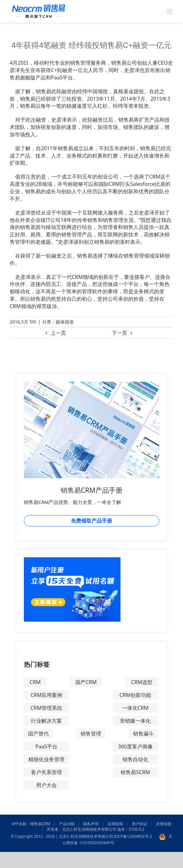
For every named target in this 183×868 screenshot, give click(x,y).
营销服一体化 (135, 721)
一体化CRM (135, 708)
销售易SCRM (135, 772)
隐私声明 (91, 824)
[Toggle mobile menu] (170, 11)
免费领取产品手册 (91, 521)
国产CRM (86, 682)
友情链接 (164, 824)
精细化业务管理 (46, 759)
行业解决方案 (46, 721)
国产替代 (38, 734)
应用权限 (115, 824)
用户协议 (140, 824)
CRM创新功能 (135, 695)
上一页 (58, 333)
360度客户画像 (135, 746)
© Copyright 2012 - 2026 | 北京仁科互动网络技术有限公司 (62, 836)
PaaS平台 (46, 746)
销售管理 (91, 734)
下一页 (120, 333)
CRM (35, 682)
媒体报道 (65, 322)
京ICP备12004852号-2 (133, 836)
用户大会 (46, 785)
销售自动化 (135, 759)
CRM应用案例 (47, 695)
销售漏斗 (143, 734)
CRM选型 (142, 682)
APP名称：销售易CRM (31, 824)
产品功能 (67, 824)
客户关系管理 (46, 772)
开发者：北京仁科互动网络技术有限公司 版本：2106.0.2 (96, 829)
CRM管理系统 (47, 708)
